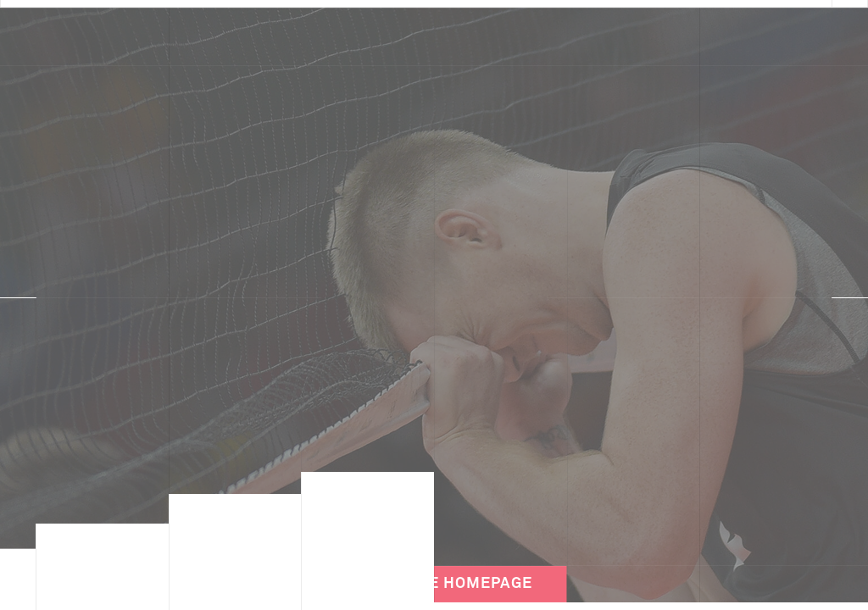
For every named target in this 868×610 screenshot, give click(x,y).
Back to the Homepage (434, 572)
